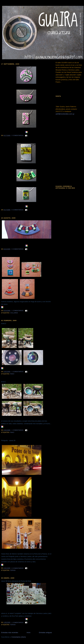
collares (14, 313)
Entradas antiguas (45, 633)
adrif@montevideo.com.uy (65, 114)
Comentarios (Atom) (19, 637)
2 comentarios (18, 136)
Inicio (29, 633)
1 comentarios (18, 311)
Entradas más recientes (10, 633)
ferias (13, 570)
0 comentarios (18, 210)
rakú (12, 374)
